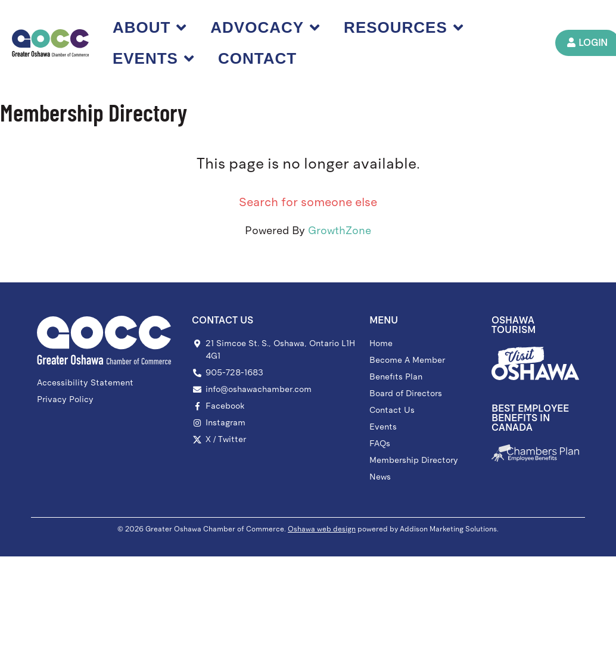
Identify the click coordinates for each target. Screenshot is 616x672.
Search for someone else (308, 202)
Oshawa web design (322, 529)
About (150, 27)
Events (153, 58)
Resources (404, 27)
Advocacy (266, 27)
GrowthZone (340, 231)
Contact (257, 58)
